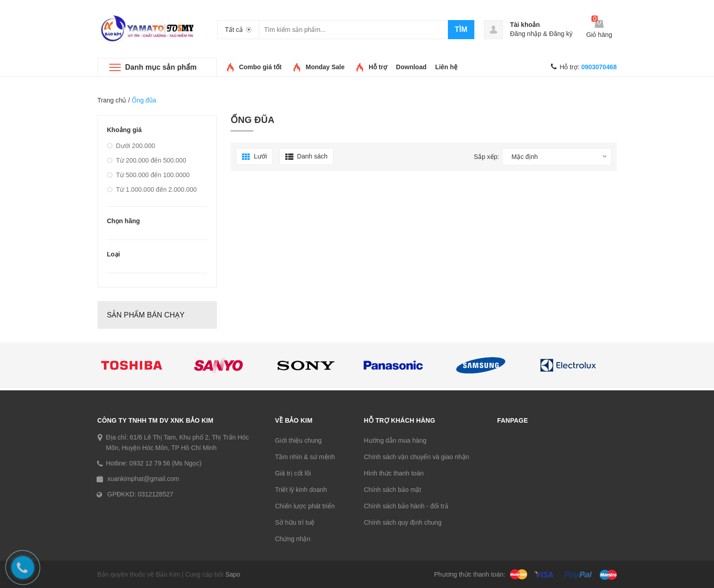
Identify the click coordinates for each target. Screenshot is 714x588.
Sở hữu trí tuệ (295, 522)
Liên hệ (446, 67)
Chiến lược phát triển (305, 506)
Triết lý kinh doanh (301, 490)
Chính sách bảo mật (393, 490)
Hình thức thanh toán (394, 473)
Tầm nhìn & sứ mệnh (305, 457)
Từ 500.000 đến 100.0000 (149, 175)
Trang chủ (112, 100)
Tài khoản (525, 25)
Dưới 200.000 (131, 146)
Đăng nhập (526, 34)
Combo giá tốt (260, 67)
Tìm (461, 29)
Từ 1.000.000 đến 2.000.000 (152, 189)
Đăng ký (561, 34)
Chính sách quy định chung (403, 522)
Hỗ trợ (378, 67)
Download (411, 67)
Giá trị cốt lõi (293, 473)
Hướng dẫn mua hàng (395, 440)
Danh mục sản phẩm (161, 67)
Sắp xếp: (487, 157)
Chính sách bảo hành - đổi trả (406, 506)
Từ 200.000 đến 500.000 (147, 160)
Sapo (233, 574)
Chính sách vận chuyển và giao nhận (417, 457)
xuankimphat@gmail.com (143, 479)
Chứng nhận (293, 539)
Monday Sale (325, 67)
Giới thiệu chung (299, 440)
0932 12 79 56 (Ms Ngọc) (165, 463)
